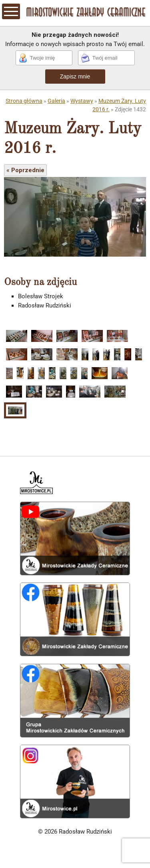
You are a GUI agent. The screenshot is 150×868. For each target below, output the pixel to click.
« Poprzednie (25, 170)
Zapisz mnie (75, 76)
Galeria (56, 101)
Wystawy (82, 101)
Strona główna (24, 101)
